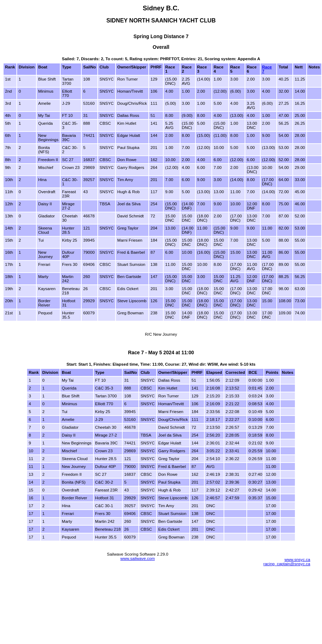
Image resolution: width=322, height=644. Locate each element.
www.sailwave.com (137, 558)
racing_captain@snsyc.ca (287, 564)
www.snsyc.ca (297, 560)
